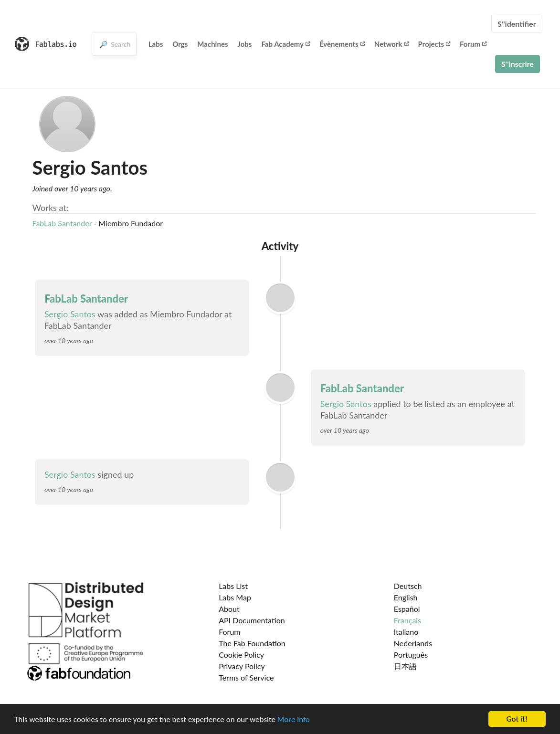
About (229, 609)
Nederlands (413, 643)
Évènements (342, 44)
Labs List (233, 586)
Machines (212, 44)
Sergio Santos (70, 314)
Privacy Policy (242, 666)
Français (407, 620)
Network (391, 44)
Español (407, 609)
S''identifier (517, 24)
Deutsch (408, 586)
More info (294, 720)
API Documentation (252, 620)
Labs (156, 44)
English (406, 597)
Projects (434, 44)
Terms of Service (246, 677)
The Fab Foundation (252, 643)
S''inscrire (518, 64)
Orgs (180, 44)
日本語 (405, 666)
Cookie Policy (241, 655)
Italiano (406, 632)
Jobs (244, 44)
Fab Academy (285, 44)
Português (411, 655)
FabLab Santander (62, 223)
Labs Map (235, 597)
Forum (473, 44)
